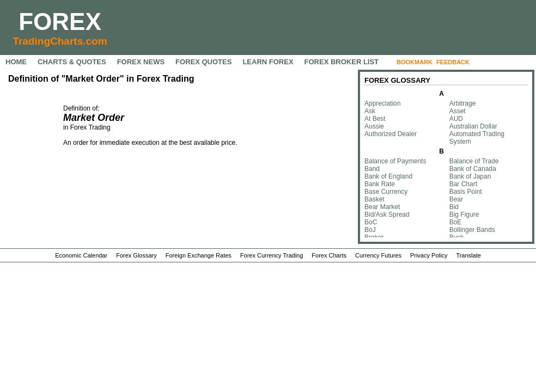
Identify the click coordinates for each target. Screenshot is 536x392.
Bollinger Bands (472, 230)
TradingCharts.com (60, 41)
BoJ (370, 230)
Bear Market (382, 207)
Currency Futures (378, 255)
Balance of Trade (474, 161)
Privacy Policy (429, 255)
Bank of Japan (470, 176)
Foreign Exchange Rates (199, 255)
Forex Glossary (136, 255)
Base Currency (386, 192)
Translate (468, 255)
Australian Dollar (473, 126)
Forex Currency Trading (272, 255)
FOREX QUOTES (203, 62)
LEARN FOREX (268, 62)
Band (372, 169)
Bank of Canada (473, 169)
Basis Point (466, 192)
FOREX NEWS (141, 62)
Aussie (374, 126)
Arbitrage (463, 103)
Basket (374, 199)
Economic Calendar (81, 255)
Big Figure (464, 215)
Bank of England (388, 176)
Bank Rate (380, 184)
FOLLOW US (496, 62)
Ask (370, 111)
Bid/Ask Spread (387, 215)
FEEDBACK (453, 62)
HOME (16, 62)
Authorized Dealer (391, 134)
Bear (456, 199)
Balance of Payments (395, 161)
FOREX (60, 22)
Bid (454, 207)
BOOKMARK (415, 62)
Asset (458, 111)
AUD (456, 119)
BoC (371, 222)
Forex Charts (329, 255)
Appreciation (383, 103)
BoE (456, 222)
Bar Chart (463, 184)
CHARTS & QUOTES (72, 62)
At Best (375, 119)
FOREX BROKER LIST (342, 62)
